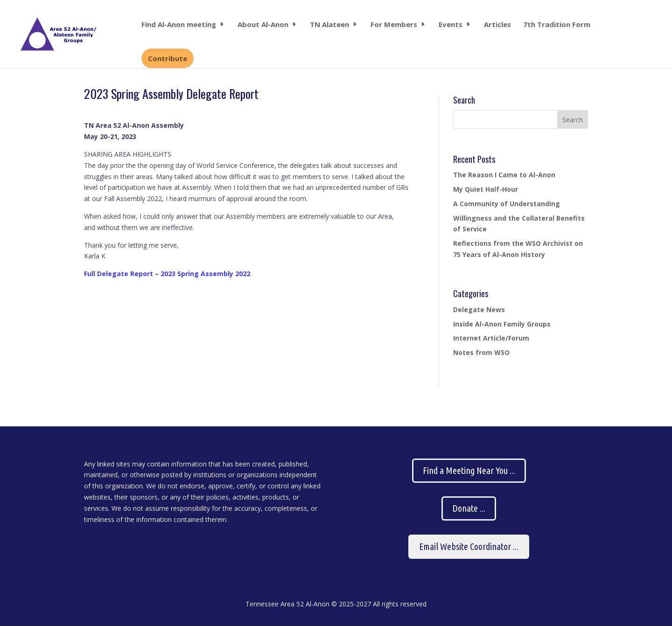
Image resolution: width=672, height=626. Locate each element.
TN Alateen (329, 25)
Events (451, 25)
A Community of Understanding (507, 204)
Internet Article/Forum (491, 338)
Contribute (168, 58)
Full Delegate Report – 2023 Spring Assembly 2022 (167, 274)
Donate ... (469, 508)
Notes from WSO (481, 352)
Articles (497, 25)
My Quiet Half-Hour (486, 189)
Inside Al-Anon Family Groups (502, 324)
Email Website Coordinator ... (469, 546)
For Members (394, 25)
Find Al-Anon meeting (179, 25)
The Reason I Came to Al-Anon (504, 175)
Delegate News (479, 310)
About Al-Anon (263, 25)
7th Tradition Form (557, 25)
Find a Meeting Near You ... (469, 470)
